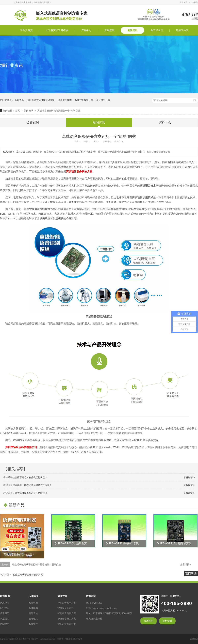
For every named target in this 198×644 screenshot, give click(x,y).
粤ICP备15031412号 (74, 639)
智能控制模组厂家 (84, 100)
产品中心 (86, 30)
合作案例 (33, 122)
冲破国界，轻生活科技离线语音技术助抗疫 (25, 493)
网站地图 (5, 624)
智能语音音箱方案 (67, 624)
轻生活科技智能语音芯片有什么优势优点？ (25, 477)
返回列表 (191, 574)
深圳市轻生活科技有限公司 (41, 100)
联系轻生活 (182, 30)
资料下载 (165, 122)
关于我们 (5, 613)
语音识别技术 (65, 100)
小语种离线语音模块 (57, 30)
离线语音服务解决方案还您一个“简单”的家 (59, 111)
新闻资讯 (132, 30)
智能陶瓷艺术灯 (66, 608)
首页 (18, 111)
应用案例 (109, 30)
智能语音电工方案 (67, 619)
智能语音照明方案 (67, 603)
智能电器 (33, 608)
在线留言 (183, 2)
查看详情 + (186, 564)
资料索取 (167, 621)
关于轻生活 (157, 30)
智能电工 (33, 619)
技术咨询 (148, 621)
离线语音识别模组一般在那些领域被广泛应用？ (28, 485)
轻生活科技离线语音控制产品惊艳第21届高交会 (37, 564)
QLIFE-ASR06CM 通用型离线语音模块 (77, 543)
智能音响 (33, 613)
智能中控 (33, 624)
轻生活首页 (26, 30)
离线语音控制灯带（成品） (19, 555)
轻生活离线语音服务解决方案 (28, 575)
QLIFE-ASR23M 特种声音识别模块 (126, 543)
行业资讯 (5, 608)
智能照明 (33, 603)
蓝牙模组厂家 (103, 100)
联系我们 (5, 619)
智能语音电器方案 (67, 613)
